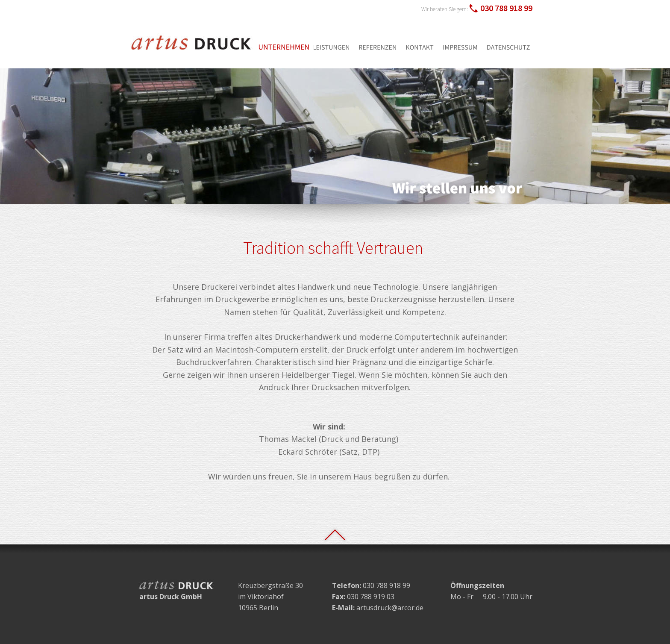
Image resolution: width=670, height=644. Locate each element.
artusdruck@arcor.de (390, 608)
